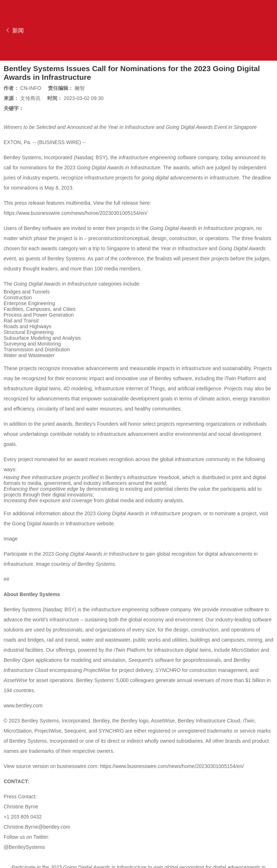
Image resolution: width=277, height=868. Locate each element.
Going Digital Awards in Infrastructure (54, 524)
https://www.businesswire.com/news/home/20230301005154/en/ (75, 213)
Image (11, 539)
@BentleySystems (24, 847)
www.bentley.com (23, 706)
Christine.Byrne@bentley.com (37, 827)
